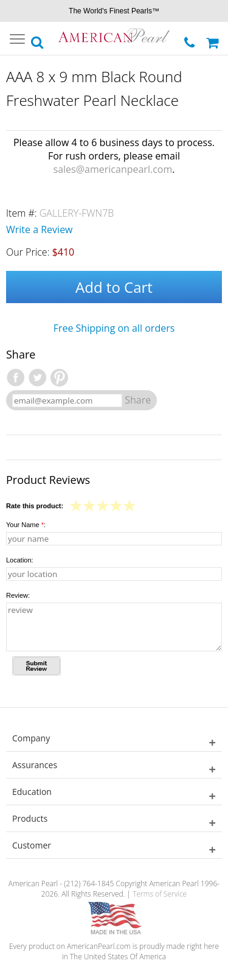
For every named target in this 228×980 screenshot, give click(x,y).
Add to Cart (114, 287)
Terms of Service (160, 894)
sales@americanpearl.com (113, 169)
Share (138, 400)
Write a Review (40, 229)
